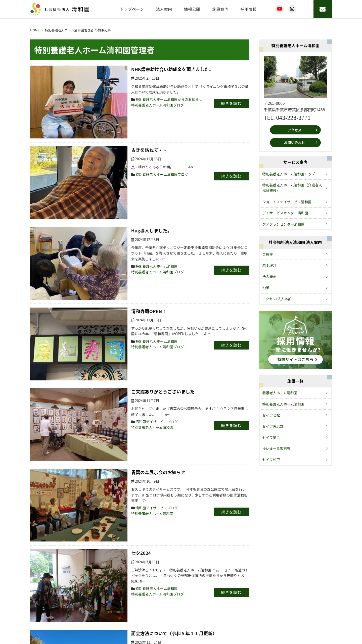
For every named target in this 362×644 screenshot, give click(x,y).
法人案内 (164, 9)
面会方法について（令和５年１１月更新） (120, 397)
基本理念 (269, 265)
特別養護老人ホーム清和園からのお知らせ (115, 99)
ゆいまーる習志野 (277, 449)
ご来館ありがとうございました (109, 258)
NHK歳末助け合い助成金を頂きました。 (118, 69)
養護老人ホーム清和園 (280, 393)
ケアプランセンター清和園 (284, 224)
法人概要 (269, 276)
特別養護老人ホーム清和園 (102, 192)
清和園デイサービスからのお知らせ (109, 472)
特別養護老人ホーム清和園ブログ (103, 105)
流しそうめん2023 (96, 448)
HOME (35, 30)
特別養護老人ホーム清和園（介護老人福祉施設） (292, 188)
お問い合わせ (295, 142)
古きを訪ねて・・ (95, 120)
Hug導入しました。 (97, 162)
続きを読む (223, 103)
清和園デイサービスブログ (102, 283)
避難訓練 (86, 490)
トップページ (132, 9)
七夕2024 (87, 349)
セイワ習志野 (273, 426)
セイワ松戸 (271, 460)
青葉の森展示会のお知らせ (104, 301)
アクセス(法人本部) (278, 299)
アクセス (295, 130)
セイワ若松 (271, 415)
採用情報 (248, 9)
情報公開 (192, 9)
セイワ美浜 (271, 437)
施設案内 (220, 9)
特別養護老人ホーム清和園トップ (289, 174)
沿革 (266, 288)
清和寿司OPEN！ (95, 210)
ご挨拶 (268, 254)
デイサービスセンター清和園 (285, 213)
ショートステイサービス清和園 (287, 202)
